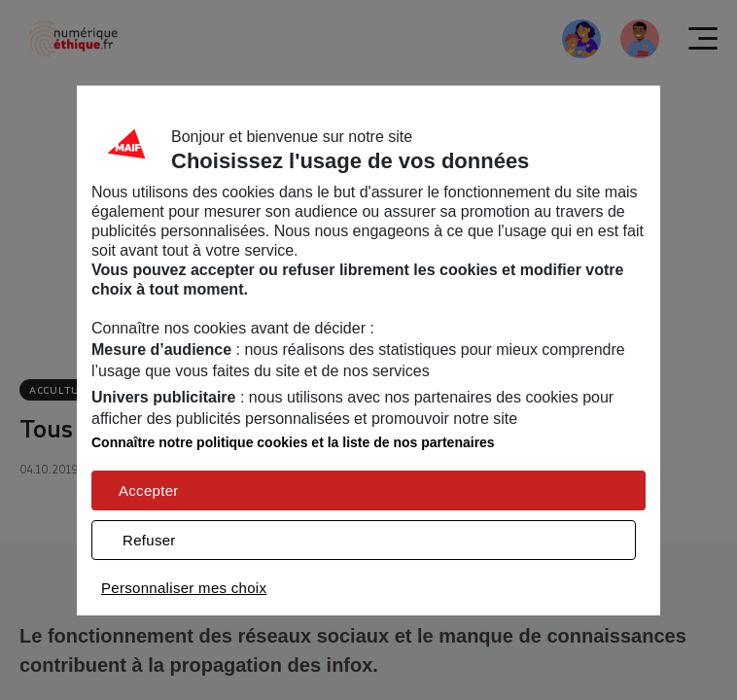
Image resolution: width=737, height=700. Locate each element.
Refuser (149, 540)
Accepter (149, 490)
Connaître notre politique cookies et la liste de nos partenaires (293, 442)
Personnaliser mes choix (184, 588)
